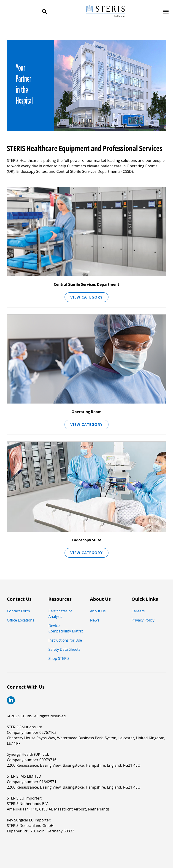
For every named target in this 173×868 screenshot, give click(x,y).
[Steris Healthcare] (105, 12)
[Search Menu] (45, 12)
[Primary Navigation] (166, 12)
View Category (86, 297)
